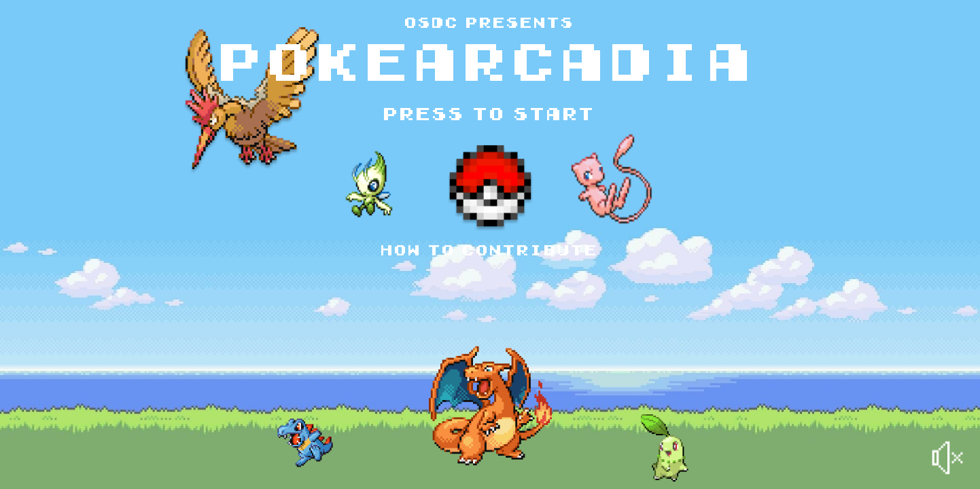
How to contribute (490, 252)
